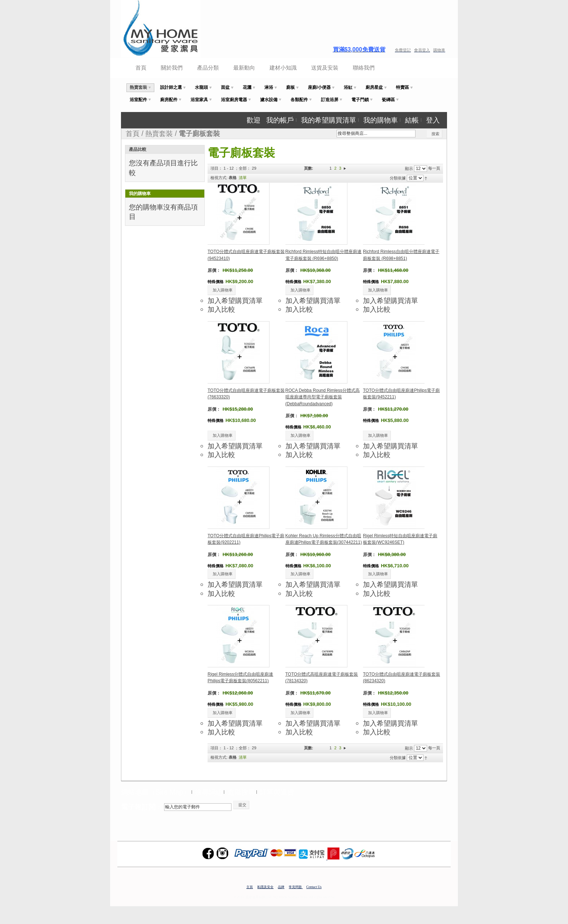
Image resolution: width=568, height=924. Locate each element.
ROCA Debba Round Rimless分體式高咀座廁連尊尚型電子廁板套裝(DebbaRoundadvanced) (323, 397)
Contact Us (314, 887)
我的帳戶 (280, 120)
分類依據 (398, 178)
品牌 (281, 887)
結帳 (412, 120)
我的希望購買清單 (329, 120)
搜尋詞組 (209, 792)
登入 (433, 120)
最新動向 (244, 68)
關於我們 (172, 68)
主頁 (250, 887)
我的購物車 (381, 120)
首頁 (141, 68)
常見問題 (296, 887)
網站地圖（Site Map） (156, 792)
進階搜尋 (241, 792)
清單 (243, 178)
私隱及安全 (265, 887)
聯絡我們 (364, 68)
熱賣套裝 (159, 133)
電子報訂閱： (142, 807)
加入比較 (221, 309)
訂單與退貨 (277, 792)
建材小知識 (283, 68)
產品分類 (208, 68)
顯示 (409, 169)
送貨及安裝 (325, 68)
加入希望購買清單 (235, 301)
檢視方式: (219, 178)
